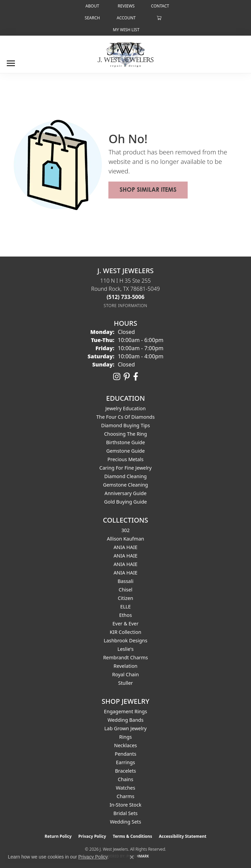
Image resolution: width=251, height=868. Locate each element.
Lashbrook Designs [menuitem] (125, 640)
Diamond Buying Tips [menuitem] (125, 425)
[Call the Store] (126, 297)
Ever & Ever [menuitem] (125, 624)
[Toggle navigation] (11, 61)
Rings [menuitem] (125, 737)
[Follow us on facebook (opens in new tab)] (136, 377)
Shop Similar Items (148, 190)
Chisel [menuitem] (125, 590)
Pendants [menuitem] (126, 754)
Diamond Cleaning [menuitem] (125, 476)
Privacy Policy (92, 836)
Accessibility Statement (183, 836)
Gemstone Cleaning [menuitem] (125, 485)
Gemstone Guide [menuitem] (126, 451)
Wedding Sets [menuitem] (125, 822)
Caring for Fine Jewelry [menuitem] (125, 468)
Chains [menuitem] (126, 779)
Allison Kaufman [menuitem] (126, 539)
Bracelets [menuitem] (125, 771)
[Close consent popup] (132, 857)
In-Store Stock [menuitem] (125, 805)
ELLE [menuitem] (125, 607)
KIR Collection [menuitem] (125, 632)
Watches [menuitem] (125, 788)
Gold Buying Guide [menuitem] (125, 502)
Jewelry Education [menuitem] (125, 408)
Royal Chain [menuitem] (125, 674)
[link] (91, 6)
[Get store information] (125, 306)
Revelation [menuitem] (125, 666)
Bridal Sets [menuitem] (126, 813)
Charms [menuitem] (125, 796)
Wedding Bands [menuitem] (125, 720)
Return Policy (58, 836)
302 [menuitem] (125, 530)
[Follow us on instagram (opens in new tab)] (117, 377)
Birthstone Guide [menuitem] (125, 442)
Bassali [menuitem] (125, 581)
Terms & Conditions (132, 836)
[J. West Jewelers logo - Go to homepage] (125, 54)
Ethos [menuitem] (126, 615)
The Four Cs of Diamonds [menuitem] (125, 417)
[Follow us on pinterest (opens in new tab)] (127, 377)
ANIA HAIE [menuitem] (125, 547)
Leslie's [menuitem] (126, 649)
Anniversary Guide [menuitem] (125, 493)
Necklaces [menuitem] (125, 745)
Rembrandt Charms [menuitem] (125, 657)
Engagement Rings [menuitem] (126, 711)
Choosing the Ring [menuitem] (125, 434)
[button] (92, 18)
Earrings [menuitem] (125, 762)
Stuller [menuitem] (125, 683)
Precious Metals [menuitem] (125, 459)
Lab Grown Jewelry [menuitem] (125, 728)
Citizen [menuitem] (126, 598)
